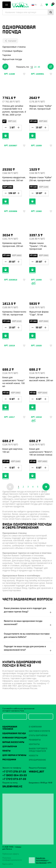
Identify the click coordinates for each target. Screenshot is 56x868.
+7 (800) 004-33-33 (15, 775)
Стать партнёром (38, 736)
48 (39, 67)
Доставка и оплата (39, 731)
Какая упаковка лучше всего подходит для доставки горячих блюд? (25, 610)
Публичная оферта (11, 854)
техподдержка (41, 860)
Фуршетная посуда (12, 59)
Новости (33, 756)
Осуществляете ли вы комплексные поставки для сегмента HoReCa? (27, 635)
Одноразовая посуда (14, 734)
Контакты (34, 744)
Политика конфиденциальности (12, 859)
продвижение (41, 863)
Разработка (40, 858)
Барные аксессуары (13, 742)
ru (34, 5)
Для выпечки (10, 747)
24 (35, 67)
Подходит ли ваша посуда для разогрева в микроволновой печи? (25, 648)
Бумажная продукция (14, 738)
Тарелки (7, 55)
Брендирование (37, 760)
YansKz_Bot (36, 771)
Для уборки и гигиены (14, 755)
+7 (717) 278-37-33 (14, 771)
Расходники (9, 760)
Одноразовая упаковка (10, 728)
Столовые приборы (12, 51)
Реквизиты (35, 740)
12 (32, 67)
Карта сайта (8, 864)
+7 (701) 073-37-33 (14, 779)
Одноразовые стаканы (14, 47)
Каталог (10, 41)
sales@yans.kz (12, 786)
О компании (35, 727)
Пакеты (6, 751)
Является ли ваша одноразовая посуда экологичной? (23, 623)
